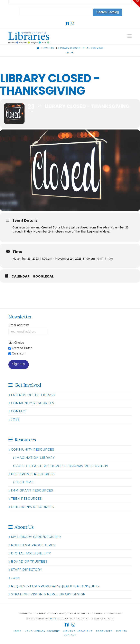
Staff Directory (25, 570)
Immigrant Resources (31, 490)
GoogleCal (43, 276)
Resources (104, 631)
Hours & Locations (78, 631)
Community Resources (31, 403)
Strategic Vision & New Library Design (47, 594)
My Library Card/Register (35, 537)
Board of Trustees (28, 562)
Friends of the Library (32, 395)
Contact (18, 411)
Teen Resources (25, 499)
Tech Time (23, 482)
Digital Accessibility (30, 553)
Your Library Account (42, 631)
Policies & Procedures (32, 545)
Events (122, 631)
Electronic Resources (32, 474)
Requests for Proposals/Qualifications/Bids (54, 586)
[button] (129, 36)
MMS (53, 619)
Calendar (21, 276)
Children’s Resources (31, 507)
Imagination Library (34, 458)
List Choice (16, 343)
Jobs (14, 419)
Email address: (19, 325)
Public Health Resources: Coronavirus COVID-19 (61, 466)
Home (17, 631)
